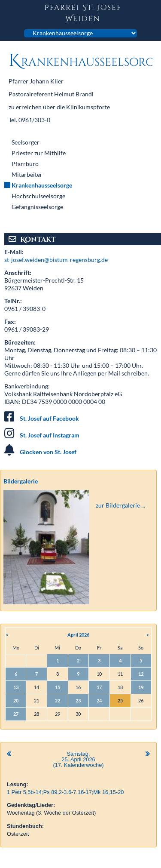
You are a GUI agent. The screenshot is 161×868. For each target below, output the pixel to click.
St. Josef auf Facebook (49, 418)
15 (58, 687)
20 (16, 700)
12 (141, 674)
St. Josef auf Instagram (50, 435)
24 (99, 700)
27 (16, 714)
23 (78, 700)
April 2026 (78, 635)
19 (141, 687)
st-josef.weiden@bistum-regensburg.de (56, 260)
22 (58, 700)
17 (99, 687)
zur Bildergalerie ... (120, 505)
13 (16, 687)
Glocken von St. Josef (48, 452)
